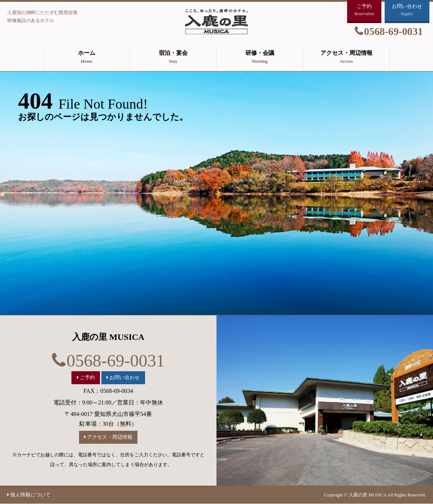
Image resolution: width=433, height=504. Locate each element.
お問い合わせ (124, 377)
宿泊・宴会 (173, 58)
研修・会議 (260, 58)
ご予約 (87, 377)
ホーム (87, 58)
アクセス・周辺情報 (346, 58)
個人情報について (30, 495)
